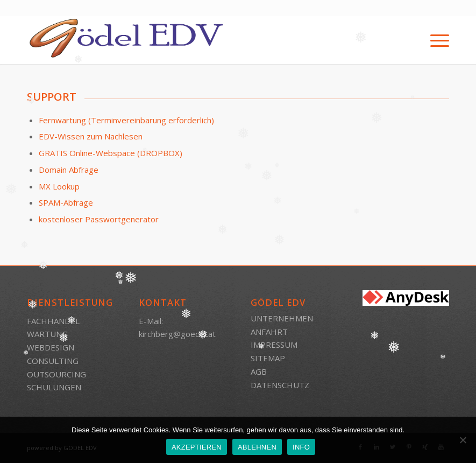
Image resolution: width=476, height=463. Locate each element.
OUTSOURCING (56, 374)
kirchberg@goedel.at (177, 334)
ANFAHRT (269, 332)
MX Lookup (59, 186)
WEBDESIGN (51, 347)
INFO (301, 447)
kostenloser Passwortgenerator (99, 219)
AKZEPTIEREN (197, 447)
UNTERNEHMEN (282, 318)
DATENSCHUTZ (280, 385)
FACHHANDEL (53, 321)
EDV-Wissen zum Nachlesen (91, 136)
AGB (259, 371)
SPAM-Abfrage (66, 202)
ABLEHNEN (257, 447)
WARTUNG (47, 334)
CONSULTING (53, 361)
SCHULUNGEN (54, 387)
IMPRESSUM (274, 345)
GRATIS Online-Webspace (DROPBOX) (111, 153)
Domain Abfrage (69, 170)
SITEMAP (268, 358)
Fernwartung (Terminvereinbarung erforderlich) (126, 120)
